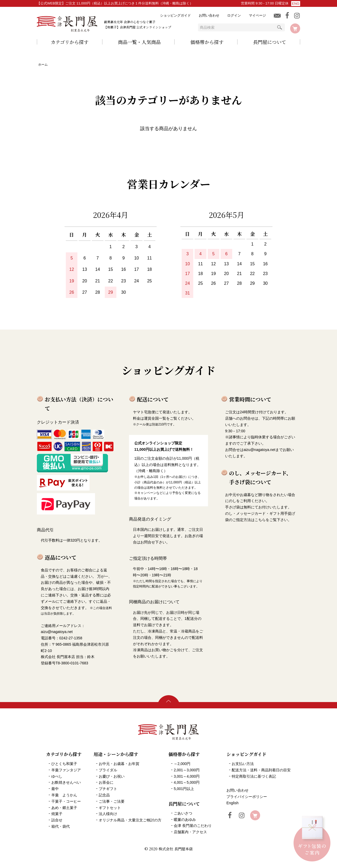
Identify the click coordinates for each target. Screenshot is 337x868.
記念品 (104, 795)
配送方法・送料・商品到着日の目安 (261, 770)
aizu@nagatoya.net (259, 450)
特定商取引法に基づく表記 (254, 776)
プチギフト (108, 789)
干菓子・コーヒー (66, 801)
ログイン (234, 15)
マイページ (257, 15)
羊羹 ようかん (64, 795)
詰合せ (57, 820)
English (232, 803)
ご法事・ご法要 (112, 801)
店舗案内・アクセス (190, 832)
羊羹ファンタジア (66, 770)
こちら (260, 520)
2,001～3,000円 (187, 770)
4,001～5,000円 (187, 782)
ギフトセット (110, 808)
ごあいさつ (183, 813)
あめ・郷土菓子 (64, 808)
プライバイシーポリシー (247, 797)
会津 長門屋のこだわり (193, 826)
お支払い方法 (243, 764)
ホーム (43, 65)
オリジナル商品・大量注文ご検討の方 (130, 820)
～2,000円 (182, 764)
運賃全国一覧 (155, 418)
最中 (55, 789)
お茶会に (106, 782)
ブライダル (108, 770)
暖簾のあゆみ (185, 820)
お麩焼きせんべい (66, 782)
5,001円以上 (184, 789)
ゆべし (57, 776)
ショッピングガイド (175, 15)
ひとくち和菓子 (64, 764)
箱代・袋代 (61, 826)
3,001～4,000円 (187, 776)
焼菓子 (57, 814)
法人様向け (108, 814)
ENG (296, 4)
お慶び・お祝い (112, 776)
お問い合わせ (209, 15)
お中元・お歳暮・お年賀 (119, 764)
